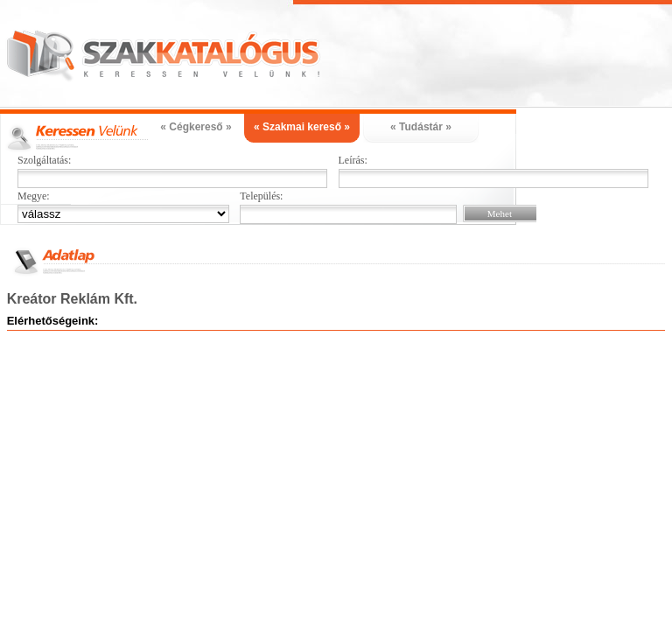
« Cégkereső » (196, 127)
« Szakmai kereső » (302, 127)
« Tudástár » (421, 127)
